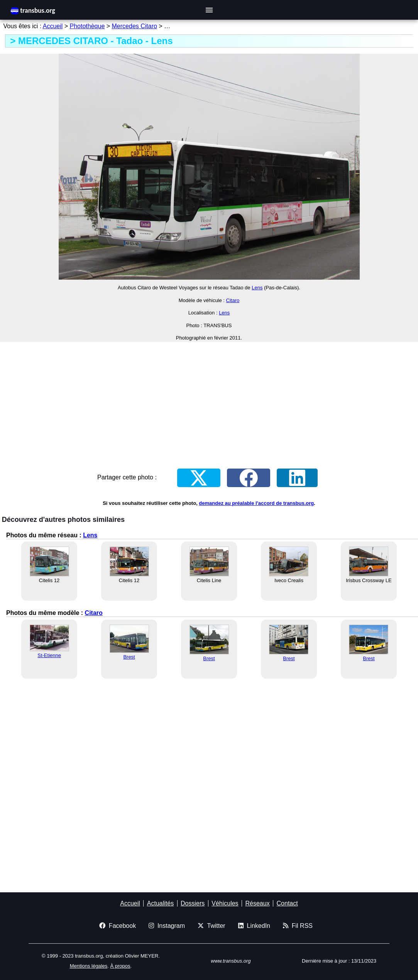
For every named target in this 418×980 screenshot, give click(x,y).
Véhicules (225, 903)
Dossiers (193, 903)
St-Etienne (49, 655)
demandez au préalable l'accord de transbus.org (256, 503)
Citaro (233, 300)
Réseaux (257, 903)
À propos (120, 966)
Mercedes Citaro (135, 26)
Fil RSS (298, 926)
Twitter (212, 926)
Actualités (160, 903)
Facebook (118, 926)
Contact (287, 903)
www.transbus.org (231, 961)
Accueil (53, 26)
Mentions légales (89, 966)
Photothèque (87, 26)
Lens (257, 288)
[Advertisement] (209, 402)
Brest (129, 657)
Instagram (167, 926)
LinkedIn (254, 926)
